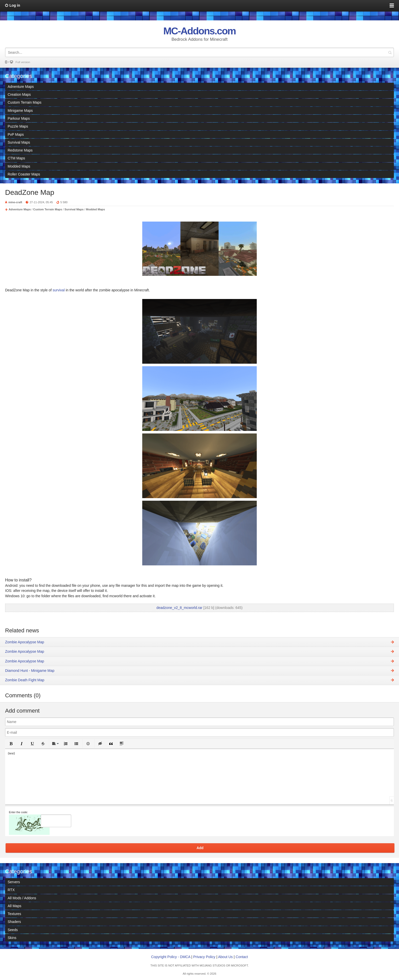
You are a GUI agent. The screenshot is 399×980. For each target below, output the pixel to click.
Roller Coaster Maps (24, 174)
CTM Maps (16, 158)
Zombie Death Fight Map (25, 680)
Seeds (13, 930)
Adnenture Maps (21, 87)
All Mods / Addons (22, 898)
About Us (225, 957)
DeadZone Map (30, 192)
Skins (12, 938)
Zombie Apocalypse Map (25, 642)
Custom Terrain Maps (25, 102)
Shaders (14, 922)
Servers (14, 882)
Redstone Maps (20, 150)
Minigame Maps (20, 111)
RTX (11, 890)
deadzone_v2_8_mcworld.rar (180, 608)
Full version (23, 62)
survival (59, 290)
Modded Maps (19, 166)
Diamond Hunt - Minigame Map (30, 671)
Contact (242, 957)
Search (390, 52)
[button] (11, 744)
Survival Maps (19, 142)
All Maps (15, 906)
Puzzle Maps (18, 126)
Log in (15, 5)
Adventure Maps (20, 209)
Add (200, 848)
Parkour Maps (19, 118)
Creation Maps (19, 94)
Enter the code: (18, 812)
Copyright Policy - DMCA (171, 957)
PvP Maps (16, 134)
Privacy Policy (204, 957)
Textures (14, 914)
